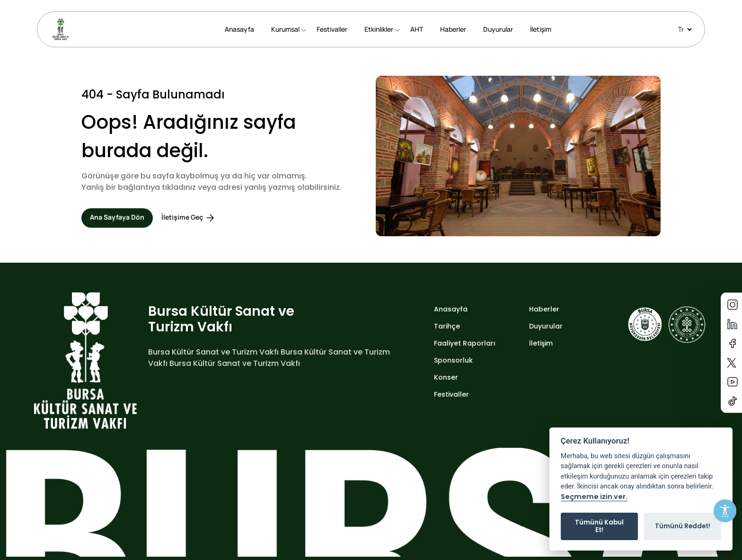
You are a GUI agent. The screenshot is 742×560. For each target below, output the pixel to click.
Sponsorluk (453, 360)
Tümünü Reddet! (683, 526)
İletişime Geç (189, 218)
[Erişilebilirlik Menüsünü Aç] (725, 511)
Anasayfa (239, 29)
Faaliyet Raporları (465, 343)
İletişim (541, 29)
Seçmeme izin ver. (594, 497)
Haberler (453, 29)
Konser (446, 377)
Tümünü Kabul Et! (599, 526)
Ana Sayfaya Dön (117, 217)
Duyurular (498, 29)
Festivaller (332, 29)
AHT (417, 29)
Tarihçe (447, 326)
